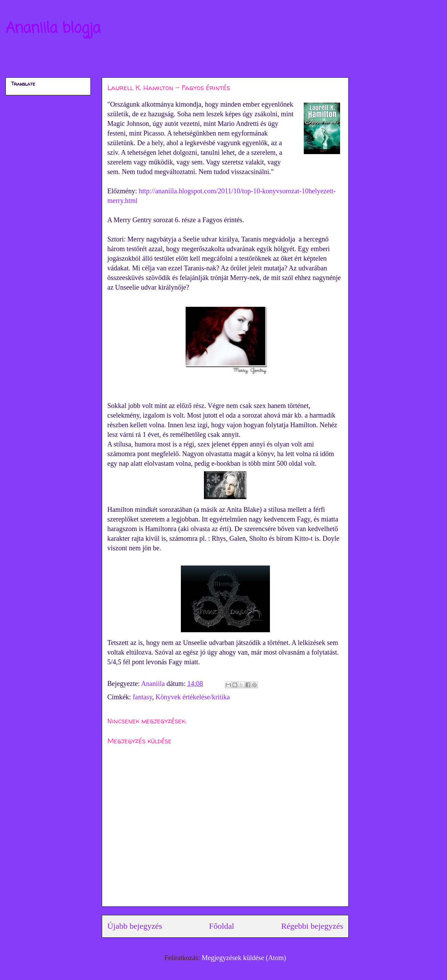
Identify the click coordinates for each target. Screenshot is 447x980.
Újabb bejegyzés (135, 926)
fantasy (142, 697)
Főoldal (222, 926)
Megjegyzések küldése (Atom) (244, 958)
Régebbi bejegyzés (312, 926)
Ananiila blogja (53, 29)
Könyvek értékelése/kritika (193, 697)
